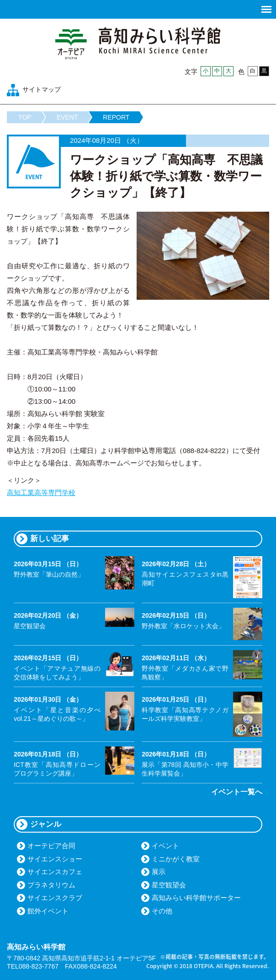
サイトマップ (42, 89)
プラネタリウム (51, 885)
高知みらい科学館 (138, 43)
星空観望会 (169, 885)
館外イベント (48, 911)
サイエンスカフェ (55, 872)
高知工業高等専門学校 (41, 493)
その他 (162, 911)
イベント (165, 846)
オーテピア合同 (51, 846)
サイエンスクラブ (55, 898)
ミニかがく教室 (176, 859)
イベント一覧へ (237, 792)
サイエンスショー (55, 859)
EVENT (67, 117)
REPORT (116, 117)
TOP (25, 117)
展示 (159, 872)
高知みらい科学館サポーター (196, 898)
